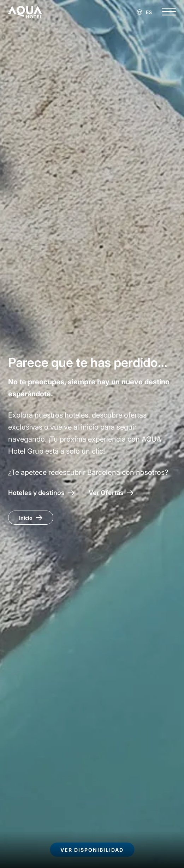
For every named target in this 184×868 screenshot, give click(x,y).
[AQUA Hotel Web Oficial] (25, 12)
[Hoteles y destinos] (41, 493)
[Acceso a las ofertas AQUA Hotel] (111, 493)
